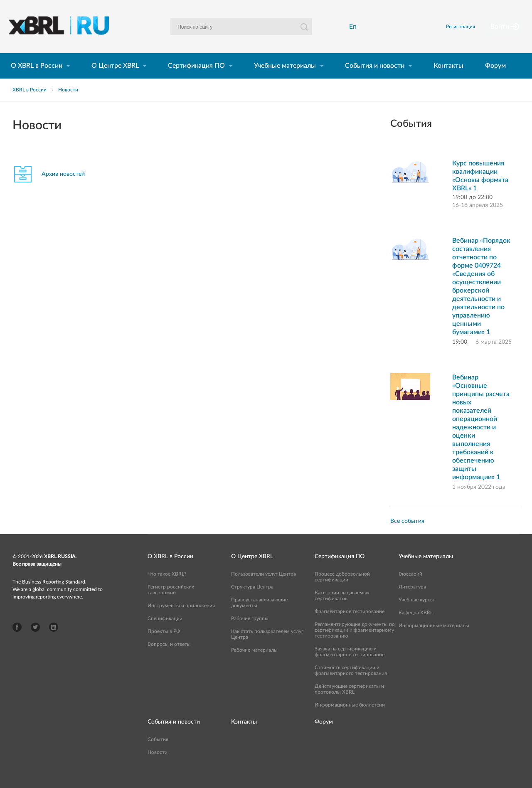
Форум (495, 80)
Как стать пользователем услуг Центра (267, 648)
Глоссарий (410, 588)
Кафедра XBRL (416, 627)
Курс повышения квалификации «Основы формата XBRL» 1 (480, 190)
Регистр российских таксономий (171, 604)
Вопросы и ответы (169, 658)
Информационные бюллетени (350, 719)
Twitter (35, 641)
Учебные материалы (285, 80)
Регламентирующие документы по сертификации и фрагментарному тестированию (355, 644)
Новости (68, 104)
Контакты (448, 80)
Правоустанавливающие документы (259, 617)
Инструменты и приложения (181, 620)
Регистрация (471, 34)
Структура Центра (252, 601)
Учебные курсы (416, 614)
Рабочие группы (250, 633)
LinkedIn (54, 641)
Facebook (17, 641)
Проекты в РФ (164, 645)
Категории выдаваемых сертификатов (342, 610)
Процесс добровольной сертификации (342, 591)
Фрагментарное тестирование (350, 625)
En (355, 34)
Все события (407, 535)
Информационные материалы (434, 640)
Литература (412, 601)
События (158, 754)
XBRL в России (30, 104)
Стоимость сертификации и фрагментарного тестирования (351, 685)
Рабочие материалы (254, 664)
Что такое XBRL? (167, 588)
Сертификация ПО (196, 80)
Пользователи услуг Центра (264, 588)
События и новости (375, 80)
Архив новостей (63, 188)
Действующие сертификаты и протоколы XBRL (349, 703)
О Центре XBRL (115, 80)
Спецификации (165, 633)
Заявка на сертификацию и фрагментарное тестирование (350, 666)
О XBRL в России (37, 80)
